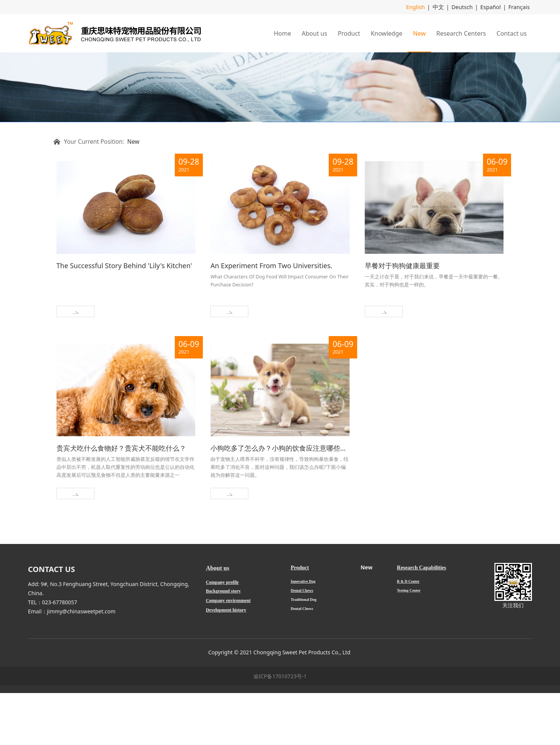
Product (349, 33)
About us (315, 33)
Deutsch (464, 7)
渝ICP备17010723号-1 (280, 728)
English (420, 7)
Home (282, 33)
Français (519, 7)
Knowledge (387, 33)
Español (492, 7)
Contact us (512, 33)
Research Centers (461, 33)
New (419, 33)
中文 (441, 7)
